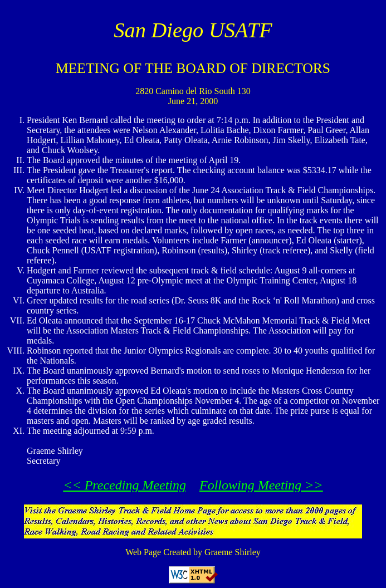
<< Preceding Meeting (124, 485)
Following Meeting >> (261, 485)
